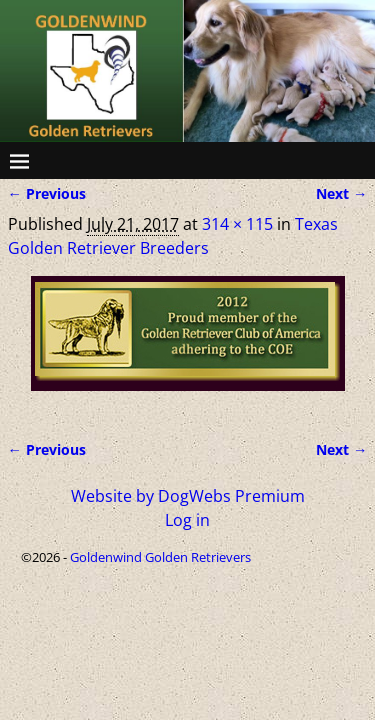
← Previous (47, 193)
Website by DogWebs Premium (188, 496)
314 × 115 (237, 224)
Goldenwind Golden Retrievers (160, 557)
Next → (341, 193)
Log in (187, 520)
